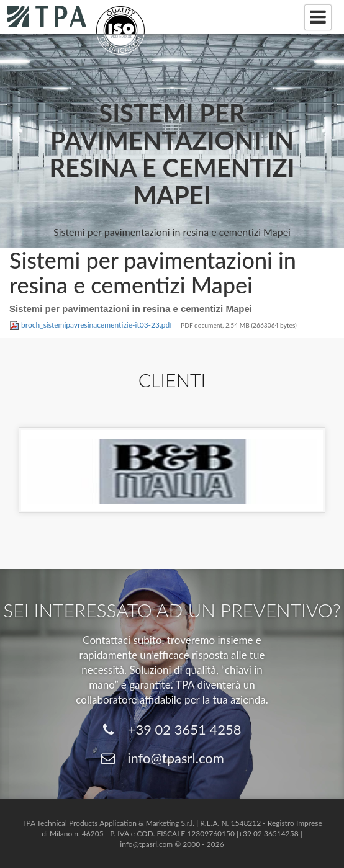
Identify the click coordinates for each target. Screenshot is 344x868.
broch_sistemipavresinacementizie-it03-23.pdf (92, 325)
